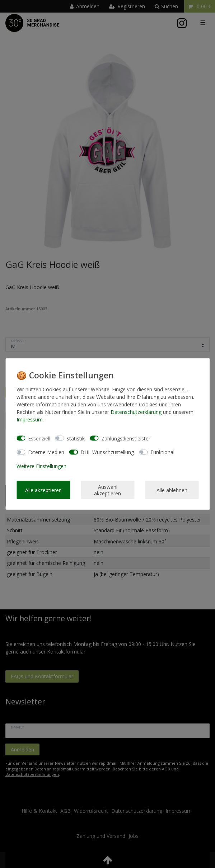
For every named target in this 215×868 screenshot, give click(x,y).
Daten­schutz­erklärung (136, 412)
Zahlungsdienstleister (126, 438)
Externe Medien (46, 452)
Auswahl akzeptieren (107, 490)
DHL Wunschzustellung (107, 452)
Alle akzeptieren (43, 490)
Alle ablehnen (172, 490)
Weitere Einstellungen (41, 466)
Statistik (76, 438)
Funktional (162, 452)
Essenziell (39, 438)
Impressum (30, 419)
